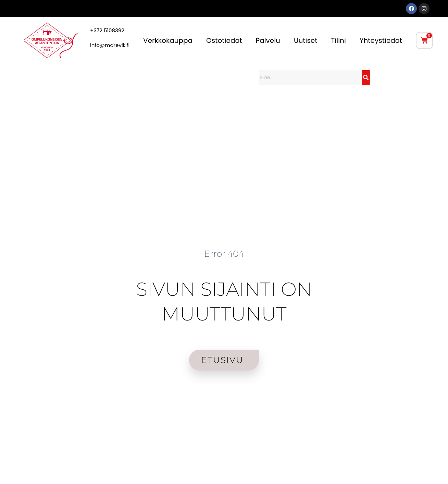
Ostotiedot (224, 40)
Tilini (339, 40)
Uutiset (306, 40)
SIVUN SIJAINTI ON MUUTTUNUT (224, 301)
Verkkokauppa (168, 40)
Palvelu (268, 40)
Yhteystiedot (381, 40)
